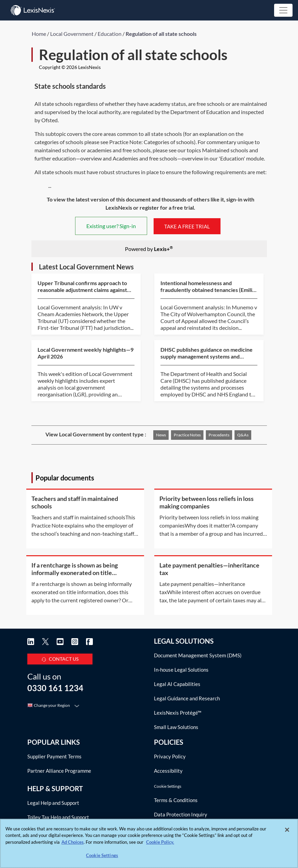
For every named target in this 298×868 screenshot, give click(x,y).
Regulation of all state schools (161, 34)
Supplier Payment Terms (54, 756)
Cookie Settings (168, 786)
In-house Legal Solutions (181, 670)
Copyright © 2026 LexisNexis (70, 67)
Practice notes (187, 435)
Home (39, 34)
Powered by (149, 248)
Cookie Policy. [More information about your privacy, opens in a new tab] (160, 842)
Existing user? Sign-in (111, 226)
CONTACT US (60, 658)
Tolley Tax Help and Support (58, 817)
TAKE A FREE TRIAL (187, 226)
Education (110, 34)
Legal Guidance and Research (187, 698)
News (161, 435)
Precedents (219, 435)
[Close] (287, 830)
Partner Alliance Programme (59, 771)
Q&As (243, 435)
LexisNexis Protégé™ (178, 713)
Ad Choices (73, 842)
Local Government (72, 34)
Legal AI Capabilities (177, 684)
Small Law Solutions (176, 727)
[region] (149, 843)
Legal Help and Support (53, 803)
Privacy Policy (170, 756)
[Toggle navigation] (283, 10)
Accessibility (168, 771)
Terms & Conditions (176, 800)
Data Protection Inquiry (181, 814)
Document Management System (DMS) (198, 655)
